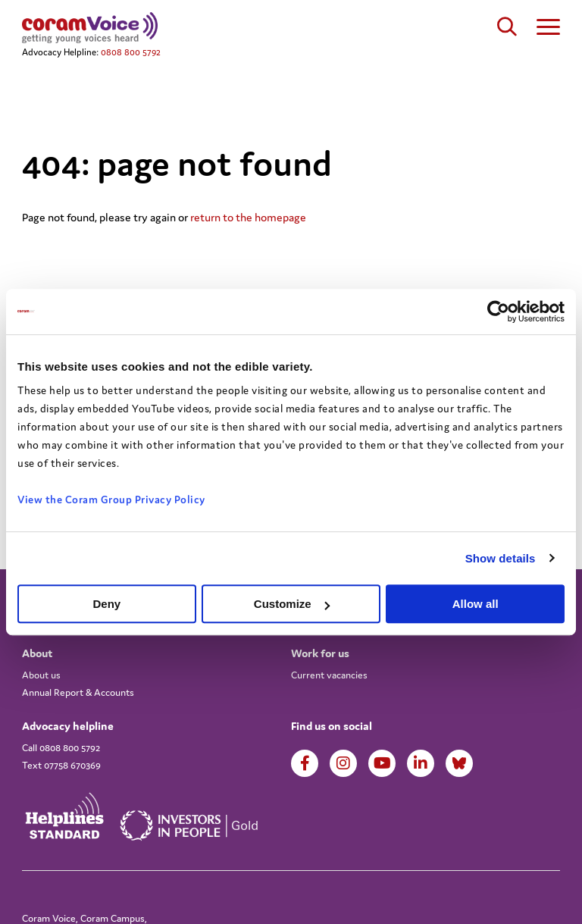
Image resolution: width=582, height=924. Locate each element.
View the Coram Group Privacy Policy (111, 500)
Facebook (305, 763)
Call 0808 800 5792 (61, 748)
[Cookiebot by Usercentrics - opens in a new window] (498, 312)
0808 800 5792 (131, 52)
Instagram (343, 763)
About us (41, 675)
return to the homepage (248, 217)
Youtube (382, 763)
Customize (292, 604)
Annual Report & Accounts (78, 692)
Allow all (476, 604)
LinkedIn (421, 763)
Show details (501, 558)
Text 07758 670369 (61, 765)
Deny (106, 604)
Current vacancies (329, 675)
